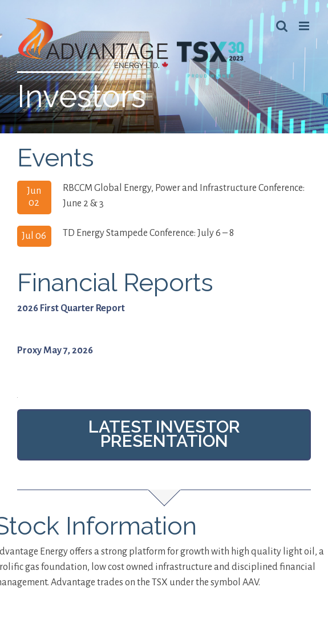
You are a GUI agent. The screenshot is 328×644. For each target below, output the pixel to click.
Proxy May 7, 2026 (55, 366)
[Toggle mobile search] (282, 26)
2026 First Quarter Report (71, 324)
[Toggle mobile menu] (305, 26)
